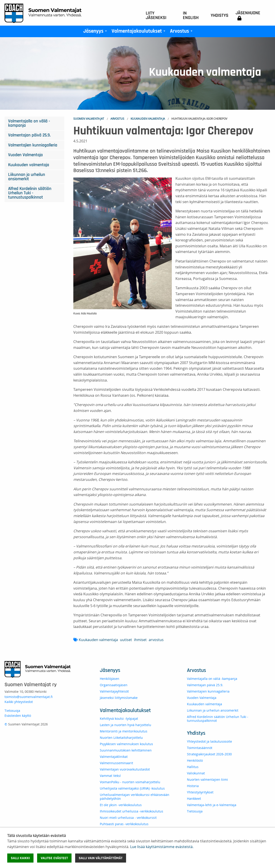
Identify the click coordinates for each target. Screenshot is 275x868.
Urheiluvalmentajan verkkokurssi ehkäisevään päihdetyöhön (135, 797)
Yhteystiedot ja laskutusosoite (209, 741)
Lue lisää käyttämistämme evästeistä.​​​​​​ (162, 847)
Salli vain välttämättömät (101, 858)
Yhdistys (220, 15)
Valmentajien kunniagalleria (33, 145)
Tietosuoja (12, 711)
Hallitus (193, 767)
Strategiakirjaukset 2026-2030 (209, 754)
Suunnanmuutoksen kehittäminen (126, 750)
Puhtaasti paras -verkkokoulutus (124, 824)
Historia (193, 786)
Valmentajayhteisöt (114, 691)
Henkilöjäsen (110, 679)
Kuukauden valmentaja (148, 119)
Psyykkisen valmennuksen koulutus (126, 744)
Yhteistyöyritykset (200, 792)
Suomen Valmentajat (89, 119)
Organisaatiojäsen (114, 685)
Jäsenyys (96, 32)
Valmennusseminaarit (116, 763)
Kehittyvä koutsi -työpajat (119, 718)
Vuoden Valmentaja (25, 155)
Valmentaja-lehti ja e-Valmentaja (212, 805)
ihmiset (140, 640)
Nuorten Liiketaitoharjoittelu (121, 738)
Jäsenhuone (248, 16)
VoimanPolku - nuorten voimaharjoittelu (130, 782)
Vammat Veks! (110, 776)
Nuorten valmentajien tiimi (207, 779)
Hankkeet (194, 799)
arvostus (156, 640)
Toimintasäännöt (200, 748)
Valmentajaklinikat (114, 757)
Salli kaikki (20, 858)
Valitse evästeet (54, 858)
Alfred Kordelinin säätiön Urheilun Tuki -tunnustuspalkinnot (30, 193)
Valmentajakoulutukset (139, 32)
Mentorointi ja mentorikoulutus (124, 731)
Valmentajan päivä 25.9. (29, 135)
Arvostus (182, 32)
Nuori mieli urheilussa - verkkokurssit (128, 818)
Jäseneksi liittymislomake (119, 698)
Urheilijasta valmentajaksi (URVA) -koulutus (132, 788)
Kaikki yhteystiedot (19, 702)
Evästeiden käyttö (18, 716)
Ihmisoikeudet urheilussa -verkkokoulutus (132, 811)
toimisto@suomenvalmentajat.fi (29, 697)
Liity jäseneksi (156, 15)
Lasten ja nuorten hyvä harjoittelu (126, 725)
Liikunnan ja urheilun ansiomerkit (27, 177)
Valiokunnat (196, 773)
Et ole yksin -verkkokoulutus (121, 805)
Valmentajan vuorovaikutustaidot (125, 769)
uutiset (126, 640)
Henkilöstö (195, 760)
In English (191, 15)
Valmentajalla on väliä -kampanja (29, 123)
